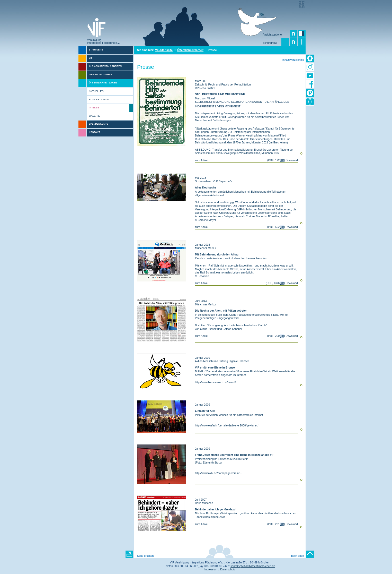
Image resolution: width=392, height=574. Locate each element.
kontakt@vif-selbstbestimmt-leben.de (253, 566)
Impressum (210, 569)
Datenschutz (228, 569)
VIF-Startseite (164, 50)
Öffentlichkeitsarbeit (190, 50)
